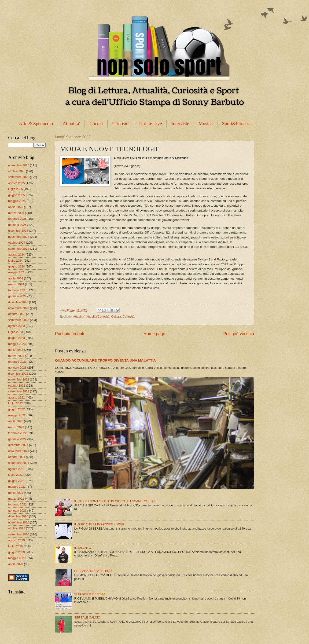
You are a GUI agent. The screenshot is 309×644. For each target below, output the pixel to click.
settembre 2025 (19, 177)
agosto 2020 (17, 540)
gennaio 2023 (17, 368)
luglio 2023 (15, 332)
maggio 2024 (17, 272)
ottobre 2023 (17, 314)
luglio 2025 (15, 189)
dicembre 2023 (18, 302)
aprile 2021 (16, 493)
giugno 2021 (17, 481)
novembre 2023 (19, 308)
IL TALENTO (83, 548)
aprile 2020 (16, 564)
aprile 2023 (16, 350)
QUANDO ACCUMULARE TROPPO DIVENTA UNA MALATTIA (105, 360)
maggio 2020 (17, 558)
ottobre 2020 (17, 528)
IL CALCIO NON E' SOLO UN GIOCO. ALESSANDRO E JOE (115, 501)
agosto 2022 (17, 397)
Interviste (180, 124)
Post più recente (70, 334)
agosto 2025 (17, 183)
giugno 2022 (17, 409)
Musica (206, 124)
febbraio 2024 (17, 290)
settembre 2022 (19, 391)
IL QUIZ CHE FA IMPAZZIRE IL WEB (99, 524)
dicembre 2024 (18, 231)
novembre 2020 (19, 522)
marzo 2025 (16, 213)
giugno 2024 (17, 266)
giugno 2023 (17, 338)
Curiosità (121, 124)
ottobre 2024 (17, 243)
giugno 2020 (17, 552)
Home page (154, 334)
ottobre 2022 (17, 386)
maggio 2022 (17, 415)
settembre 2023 (19, 320)
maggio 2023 (17, 344)
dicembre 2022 (18, 374)
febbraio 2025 (17, 219)
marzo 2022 (16, 427)
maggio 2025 (17, 201)
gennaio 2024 (17, 296)
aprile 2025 (16, 207)
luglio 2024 (15, 261)
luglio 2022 (15, 403)
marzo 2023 (16, 356)
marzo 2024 (16, 284)
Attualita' (71, 124)
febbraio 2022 (17, 433)
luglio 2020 (15, 546)
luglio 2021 (15, 475)
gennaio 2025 (17, 225)
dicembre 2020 (18, 516)
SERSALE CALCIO (87, 617)
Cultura (116, 317)
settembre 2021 (19, 463)
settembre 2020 (19, 534)
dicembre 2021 (18, 445)
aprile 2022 (16, 421)
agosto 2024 (17, 254)
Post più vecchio (239, 334)
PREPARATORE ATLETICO (93, 571)
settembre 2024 (19, 249)
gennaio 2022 (17, 439)
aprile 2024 (16, 278)
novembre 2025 (19, 165)
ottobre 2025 (17, 171)
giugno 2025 (17, 195)
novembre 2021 (19, 451)
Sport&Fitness (236, 124)
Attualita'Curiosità (98, 317)
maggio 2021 (17, 487)
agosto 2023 (17, 326)
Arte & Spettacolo (36, 124)
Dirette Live (150, 124)
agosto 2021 (17, 469)
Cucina (96, 124)
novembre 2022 (19, 379)
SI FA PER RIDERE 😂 (90, 594)
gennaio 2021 (17, 510)
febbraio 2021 (17, 504)
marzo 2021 (16, 499)
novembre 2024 (19, 237)
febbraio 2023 (17, 362)
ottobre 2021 (17, 457)
